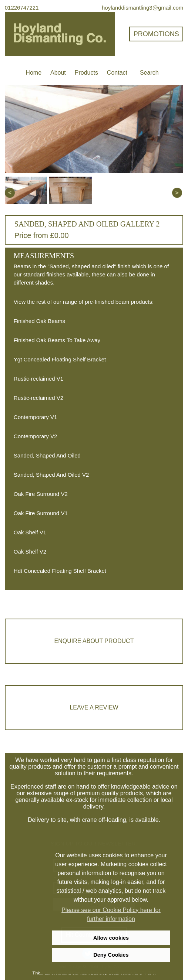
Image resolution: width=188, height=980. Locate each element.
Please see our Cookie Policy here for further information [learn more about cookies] (111, 914)
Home (33, 73)
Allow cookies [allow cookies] (111, 938)
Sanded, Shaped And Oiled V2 (51, 475)
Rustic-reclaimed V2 (38, 398)
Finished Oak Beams (39, 321)
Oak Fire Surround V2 (41, 494)
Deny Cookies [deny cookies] (111, 955)
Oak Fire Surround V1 (41, 513)
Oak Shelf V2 (30, 552)
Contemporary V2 (36, 436)
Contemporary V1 (36, 417)
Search (149, 73)
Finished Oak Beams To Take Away (57, 340)
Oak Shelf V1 (30, 532)
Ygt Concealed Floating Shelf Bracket (60, 359)
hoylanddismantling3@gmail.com (142, 8)
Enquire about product (94, 641)
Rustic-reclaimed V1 (38, 379)
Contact (117, 73)
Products (86, 73)
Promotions (156, 34)
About (58, 73)
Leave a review (94, 707)
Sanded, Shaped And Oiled (47, 455)
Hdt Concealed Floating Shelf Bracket (60, 571)
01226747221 (22, 8)
